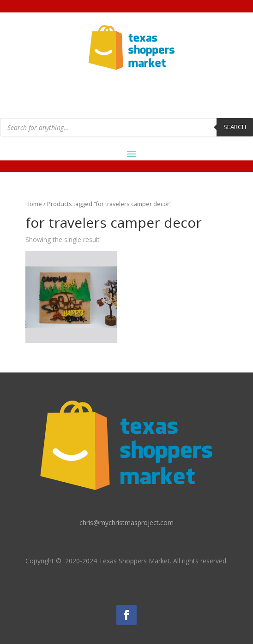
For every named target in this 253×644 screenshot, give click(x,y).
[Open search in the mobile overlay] (126, 127)
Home (34, 204)
